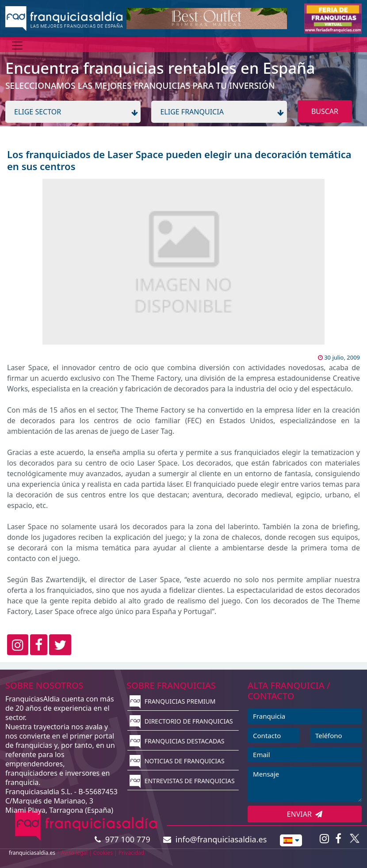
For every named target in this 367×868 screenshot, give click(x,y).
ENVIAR (305, 814)
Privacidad (132, 853)
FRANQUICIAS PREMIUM (172, 701)
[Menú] (17, 45)
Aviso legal (74, 853)
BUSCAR (325, 111)
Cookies (103, 853)
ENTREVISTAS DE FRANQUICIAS (182, 781)
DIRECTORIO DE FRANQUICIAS (181, 721)
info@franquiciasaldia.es (215, 839)
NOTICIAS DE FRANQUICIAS (177, 761)
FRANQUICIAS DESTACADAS (177, 741)
